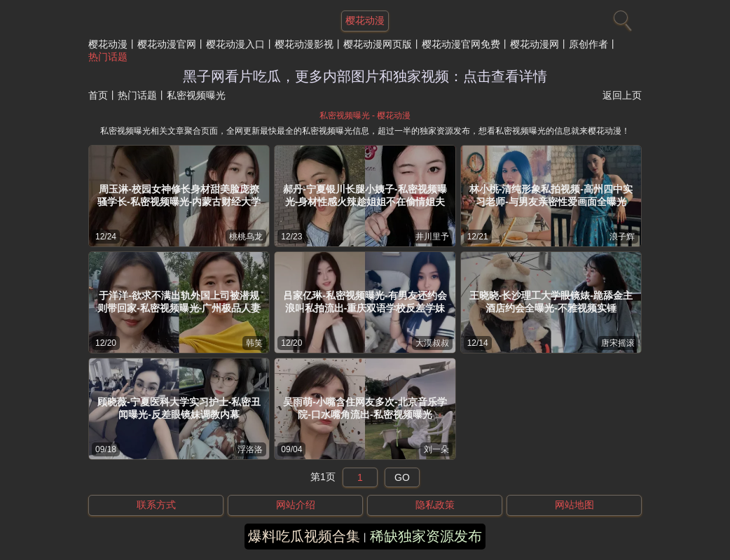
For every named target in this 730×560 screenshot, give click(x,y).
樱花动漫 (108, 44)
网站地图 (574, 505)
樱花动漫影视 (304, 44)
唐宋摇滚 (618, 343)
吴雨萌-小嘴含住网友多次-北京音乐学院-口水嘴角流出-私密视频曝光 (365, 408)
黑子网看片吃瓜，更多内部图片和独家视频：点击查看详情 (365, 76)
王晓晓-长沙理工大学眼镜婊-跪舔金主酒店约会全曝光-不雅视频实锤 (551, 302)
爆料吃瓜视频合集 (304, 536)
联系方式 (156, 505)
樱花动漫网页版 (378, 44)
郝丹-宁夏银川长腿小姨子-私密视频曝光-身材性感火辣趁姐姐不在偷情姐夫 (365, 195)
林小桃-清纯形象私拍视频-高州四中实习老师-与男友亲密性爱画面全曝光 (551, 195)
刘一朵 (436, 449)
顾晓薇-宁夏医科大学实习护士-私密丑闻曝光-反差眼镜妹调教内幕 (179, 408)
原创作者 (588, 44)
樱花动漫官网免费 (461, 44)
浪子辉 (622, 237)
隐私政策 (435, 505)
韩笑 (254, 343)
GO (402, 477)
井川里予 (432, 237)
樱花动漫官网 (167, 44)
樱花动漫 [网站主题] (365, 20)
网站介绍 (296, 505)
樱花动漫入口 (235, 44)
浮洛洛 (250, 449)
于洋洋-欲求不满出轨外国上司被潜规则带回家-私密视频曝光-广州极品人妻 (179, 302)
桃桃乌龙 (246, 237)
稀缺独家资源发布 (426, 536)
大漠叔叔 (432, 343)
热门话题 (108, 57)
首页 (98, 95)
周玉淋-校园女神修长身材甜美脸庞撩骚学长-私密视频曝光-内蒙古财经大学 (179, 195)
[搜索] (621, 17)
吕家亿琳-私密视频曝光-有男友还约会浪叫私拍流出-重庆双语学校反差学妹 (365, 302)
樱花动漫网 (535, 44)
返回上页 (622, 95)
